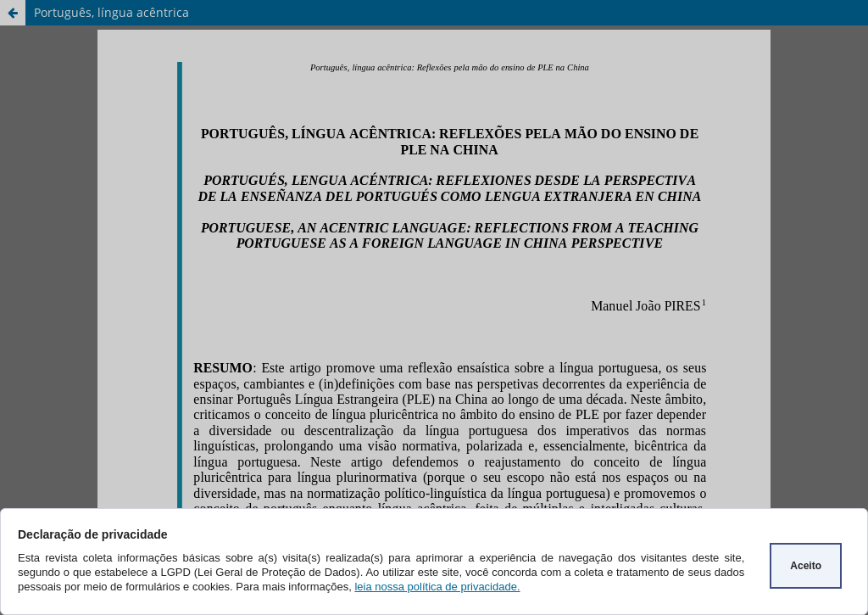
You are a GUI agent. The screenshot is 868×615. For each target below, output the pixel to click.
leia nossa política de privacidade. (437, 587)
